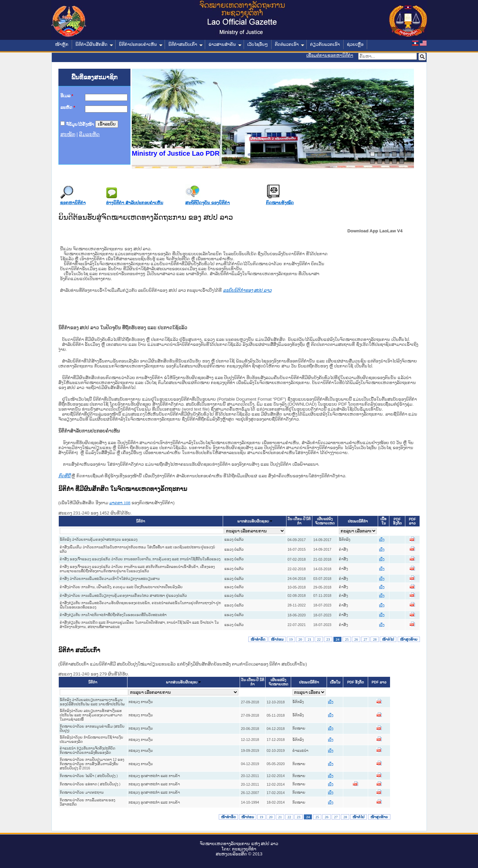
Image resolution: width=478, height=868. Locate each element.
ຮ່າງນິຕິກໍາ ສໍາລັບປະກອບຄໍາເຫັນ (134, 203)
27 (365, 639)
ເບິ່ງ (382, 540)
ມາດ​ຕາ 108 (120, 503)
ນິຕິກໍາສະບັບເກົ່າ (186, 44)
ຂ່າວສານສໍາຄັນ (225, 44)
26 (356, 639)
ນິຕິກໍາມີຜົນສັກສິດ (94, 44)
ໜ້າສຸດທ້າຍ (409, 639)
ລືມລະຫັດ (89, 134)
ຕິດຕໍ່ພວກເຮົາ (290, 44)
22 (319, 639)
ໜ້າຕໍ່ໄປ (388, 639)
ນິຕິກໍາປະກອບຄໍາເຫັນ (141, 44)
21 (310, 639)
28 (375, 639)
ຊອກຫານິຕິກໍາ (73, 203)
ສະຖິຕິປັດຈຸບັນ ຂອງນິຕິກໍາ (207, 203)
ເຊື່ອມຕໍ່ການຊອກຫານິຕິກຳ (330, 55)
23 (328, 639)
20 (300, 639)
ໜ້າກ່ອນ (277, 639)
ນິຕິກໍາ (141, 521)
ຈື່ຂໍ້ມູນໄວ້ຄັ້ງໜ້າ (80, 124)
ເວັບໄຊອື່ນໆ (258, 44)
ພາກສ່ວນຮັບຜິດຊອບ (253, 521)
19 (291, 639)
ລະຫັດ (68, 107)
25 (347, 639)
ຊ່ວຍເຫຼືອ (355, 44)
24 (337, 639)
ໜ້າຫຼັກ (62, 44)
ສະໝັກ (68, 134)
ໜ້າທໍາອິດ (258, 639)
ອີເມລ (67, 96)
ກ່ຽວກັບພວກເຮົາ (325, 44)
